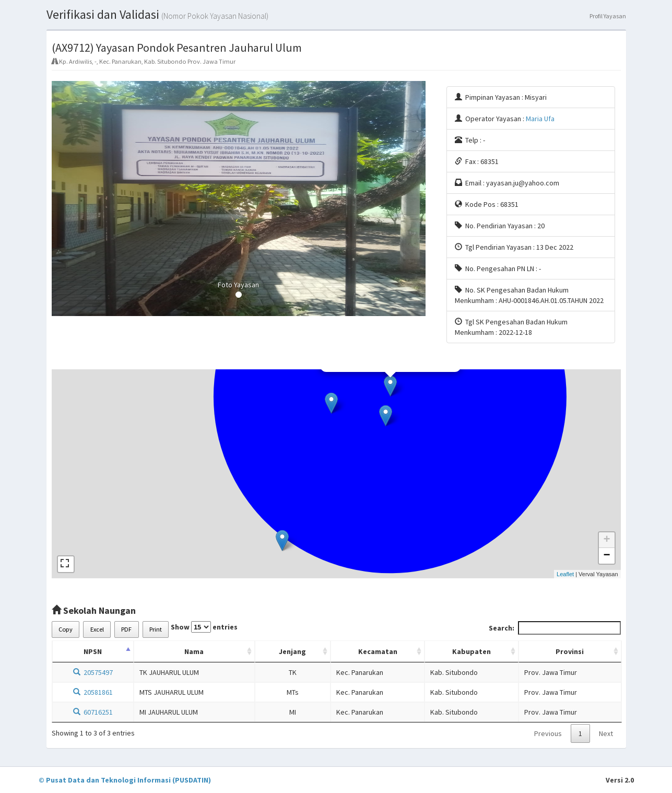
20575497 (93, 672)
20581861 (93, 692)
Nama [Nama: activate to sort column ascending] (194, 651)
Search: (555, 628)
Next (606, 733)
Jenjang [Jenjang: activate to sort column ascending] (292, 651)
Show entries (204, 627)
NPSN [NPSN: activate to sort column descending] (93, 651)
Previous (548, 733)
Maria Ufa (540, 119)
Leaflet (565, 574)
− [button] (606, 556)
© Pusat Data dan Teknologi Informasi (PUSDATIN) (125, 780)
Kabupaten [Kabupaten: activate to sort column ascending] (471, 651)
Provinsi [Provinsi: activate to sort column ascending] (570, 651)
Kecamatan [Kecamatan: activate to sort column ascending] (378, 651)
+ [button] (606, 540)
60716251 (93, 712)
